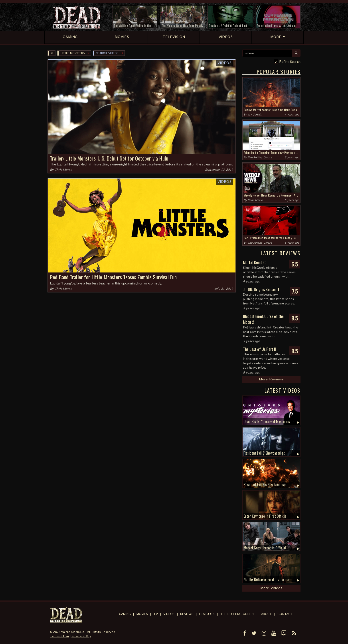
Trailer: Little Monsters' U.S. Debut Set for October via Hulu (109, 158)
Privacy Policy (81, 636)
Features (207, 614)
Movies (142, 614)
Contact (285, 614)
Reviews (187, 614)
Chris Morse (63, 170)
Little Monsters (73, 53)
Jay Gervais (255, 115)
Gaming (125, 614)
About (266, 614)
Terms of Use (59, 636)
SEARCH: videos (107, 53)
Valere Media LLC (73, 632)
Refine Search (290, 61)
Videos (225, 63)
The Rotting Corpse (260, 158)
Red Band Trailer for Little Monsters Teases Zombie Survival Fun (113, 277)
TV (155, 614)
